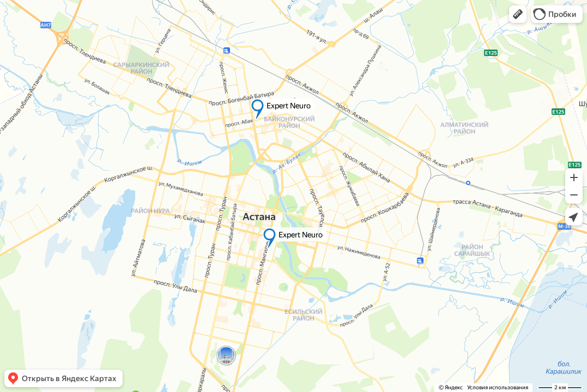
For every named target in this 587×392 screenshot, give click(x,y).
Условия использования (498, 387)
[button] (518, 14)
